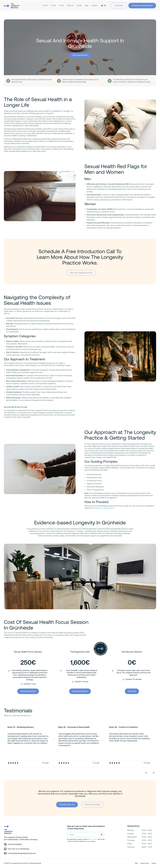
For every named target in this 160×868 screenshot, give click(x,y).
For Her (54, 5)
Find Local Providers (93, 805)
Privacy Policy (93, 839)
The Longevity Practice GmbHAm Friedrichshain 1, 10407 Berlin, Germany (21, 838)
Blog (87, 5)
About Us (70, 5)
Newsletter (119, 6)
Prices (62, 5)
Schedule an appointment (142, 6)
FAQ (136, 863)
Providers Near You (67, 805)
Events (79, 5)
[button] (146, 773)
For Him (45, 5)
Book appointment (80, 55)
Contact (94, 5)
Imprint (154, 863)
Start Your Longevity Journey (81, 273)
